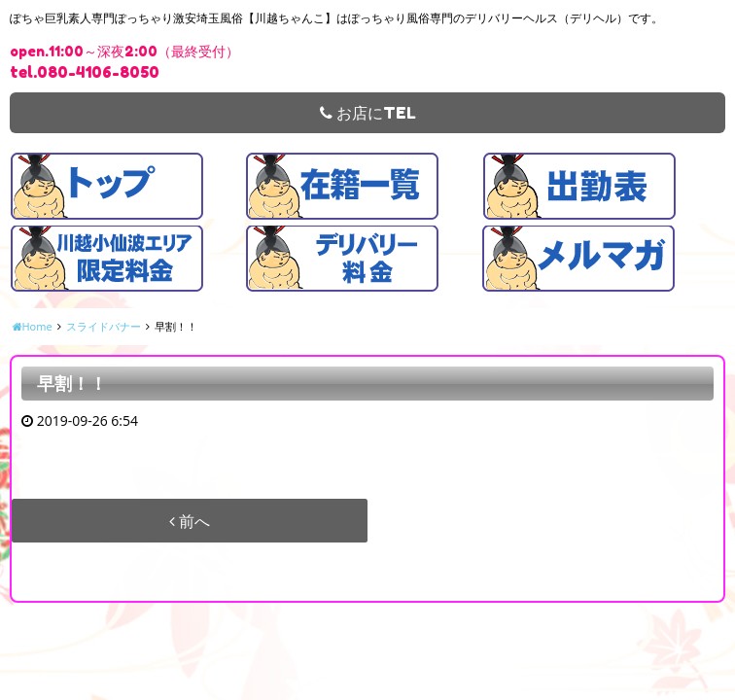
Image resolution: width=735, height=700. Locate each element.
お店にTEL (368, 113)
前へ (190, 521)
